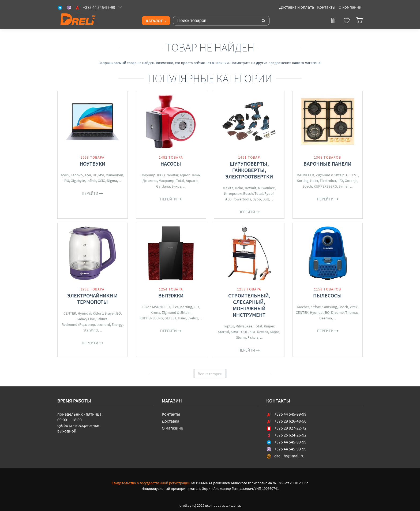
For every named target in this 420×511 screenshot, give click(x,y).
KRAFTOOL (239, 332)
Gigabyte (78, 181)
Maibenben (114, 175)
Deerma (326, 318)
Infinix (91, 181)
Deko (239, 188)
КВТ (252, 332)
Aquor (185, 175)
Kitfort (98, 313)
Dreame (337, 312)
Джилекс (150, 181)
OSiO (102, 181)
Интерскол (233, 193)
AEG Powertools (238, 199)
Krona (155, 312)
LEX (340, 181)
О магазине (172, 428)
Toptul (228, 326)
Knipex (269, 326)
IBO (160, 175)
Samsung (330, 307)
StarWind (91, 330)
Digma (112, 181)
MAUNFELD (305, 175)
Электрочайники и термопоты (92, 299)
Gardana (163, 186)
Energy (117, 324)
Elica (175, 307)
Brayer (110, 313)
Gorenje (351, 181)
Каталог (156, 21)
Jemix (196, 175)
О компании (350, 7)
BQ (119, 313)
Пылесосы (327, 295)
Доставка (170, 421)
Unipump (148, 175)
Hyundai (84, 313)
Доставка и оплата (297, 7)
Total (180, 181)
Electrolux (328, 181)
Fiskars (253, 337)
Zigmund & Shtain (330, 175)
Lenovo (77, 175)
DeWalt (251, 188)
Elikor (146, 307)
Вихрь (176, 186)
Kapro (275, 332)
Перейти (92, 193)
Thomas (352, 312)
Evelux (193, 318)
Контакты (326, 7)
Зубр (257, 199)
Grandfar (171, 175)
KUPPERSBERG (325, 186)
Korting (303, 181)
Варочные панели (327, 164)
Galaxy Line (86, 319)
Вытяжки (171, 295)
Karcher (303, 307)
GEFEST (352, 175)
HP (95, 175)
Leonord (103, 324)
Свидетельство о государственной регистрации (151, 483)
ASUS (65, 175)
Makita (228, 188)
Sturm (241, 337)
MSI (101, 175)
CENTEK (70, 313)
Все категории (210, 374)
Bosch (248, 193)
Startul (224, 332)
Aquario (192, 181)
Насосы (171, 164)
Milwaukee (266, 188)
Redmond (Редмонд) (78, 324)
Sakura (102, 319)
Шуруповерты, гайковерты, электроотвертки (249, 170)
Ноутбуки (92, 164)
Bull (266, 199)
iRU (66, 181)
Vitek (354, 307)
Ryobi (269, 193)
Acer (88, 175)
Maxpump (166, 181)
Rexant (263, 332)
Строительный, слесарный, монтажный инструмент (249, 305)
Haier (314, 181)
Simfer (344, 186)
